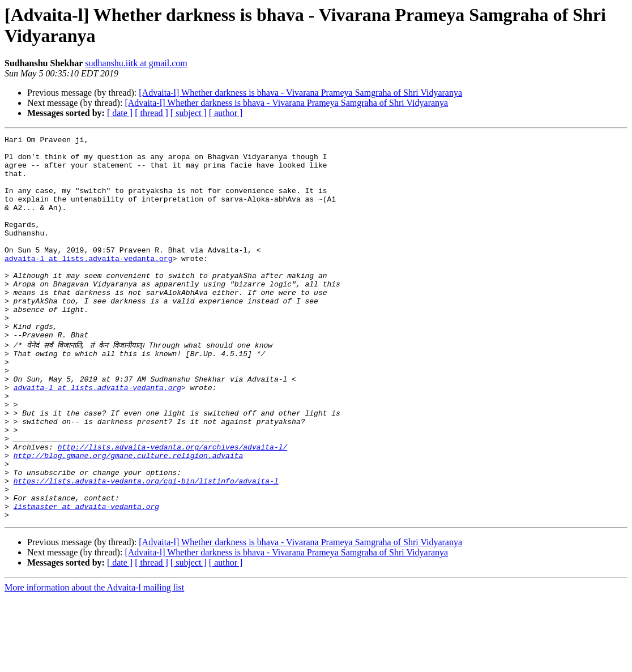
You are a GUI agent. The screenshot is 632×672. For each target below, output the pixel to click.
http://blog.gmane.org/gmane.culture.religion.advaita (129, 518)
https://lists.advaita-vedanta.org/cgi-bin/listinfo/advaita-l (146, 549)
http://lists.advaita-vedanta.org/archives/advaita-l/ (173, 508)
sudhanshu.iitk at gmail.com (136, 63)
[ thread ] (151, 113)
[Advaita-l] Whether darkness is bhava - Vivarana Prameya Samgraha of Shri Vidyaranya (300, 93)
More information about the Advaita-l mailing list (94, 662)
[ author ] (226, 113)
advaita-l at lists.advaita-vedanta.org (88, 284)
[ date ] (120, 113)
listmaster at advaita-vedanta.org (86, 579)
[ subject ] (189, 113)
